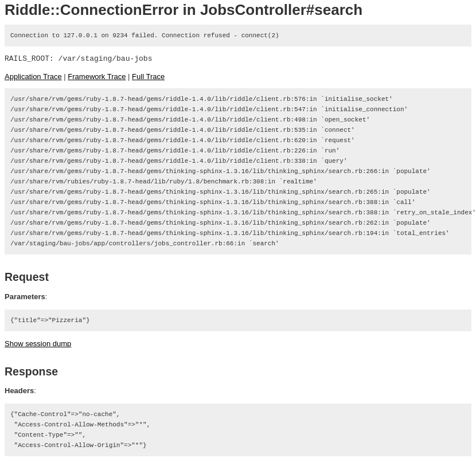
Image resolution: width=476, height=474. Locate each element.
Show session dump (38, 344)
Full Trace (148, 77)
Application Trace (33, 77)
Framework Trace (97, 77)
